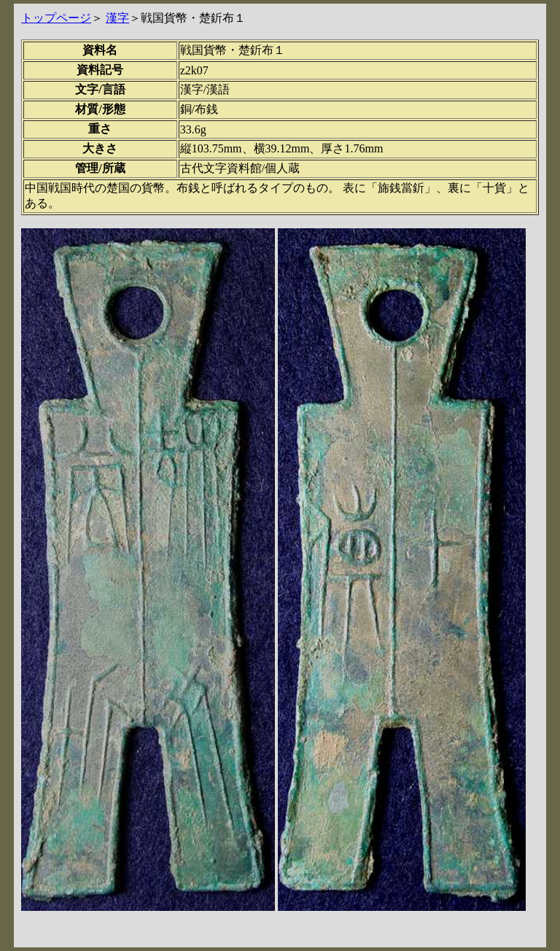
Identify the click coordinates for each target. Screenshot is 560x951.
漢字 (117, 18)
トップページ (56, 18)
